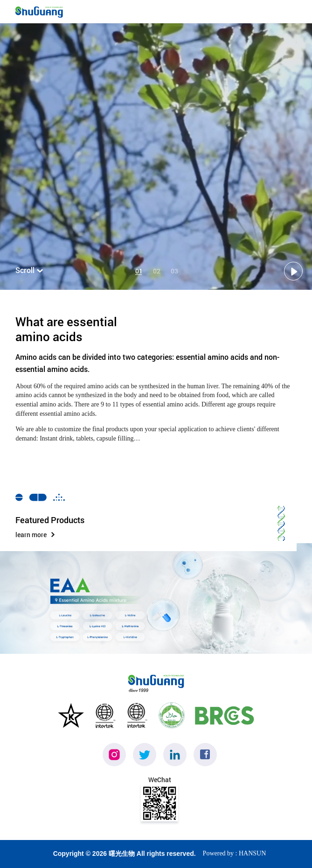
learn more (35, 535)
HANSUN (252, 853)
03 (174, 271)
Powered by (218, 853)
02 (156, 271)
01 (139, 271)
